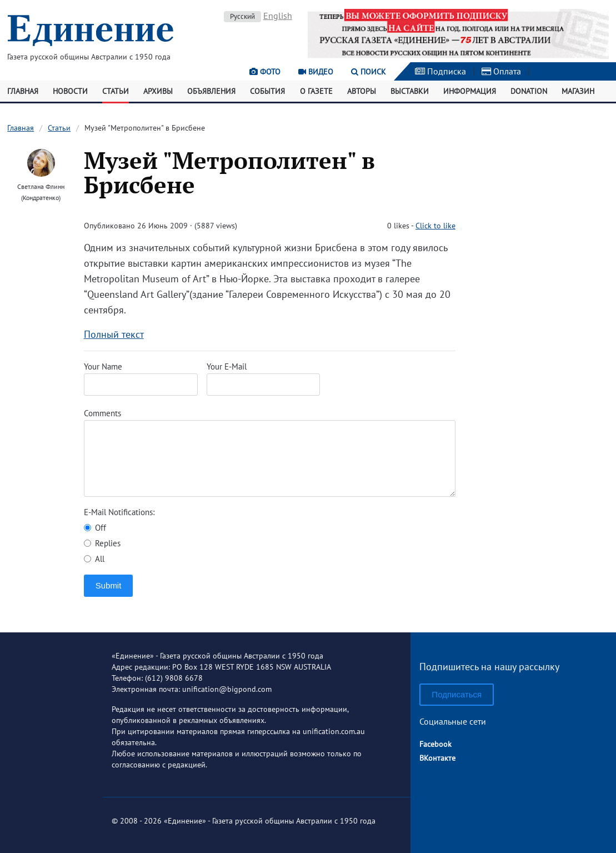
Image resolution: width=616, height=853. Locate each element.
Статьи (116, 91)
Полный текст (114, 334)
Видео (316, 72)
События (267, 91)
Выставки (410, 91)
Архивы (158, 91)
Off (95, 528)
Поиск (369, 72)
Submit (109, 585)
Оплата (501, 71)
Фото (265, 72)
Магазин (578, 91)
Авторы (362, 91)
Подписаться (457, 694)
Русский (242, 16)
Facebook (435, 744)
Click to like (435, 226)
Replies (102, 543)
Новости (70, 91)
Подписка (440, 71)
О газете (316, 91)
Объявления (211, 91)
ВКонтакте (437, 758)
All (94, 559)
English (278, 16)
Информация (470, 91)
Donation (529, 91)
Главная (23, 91)
